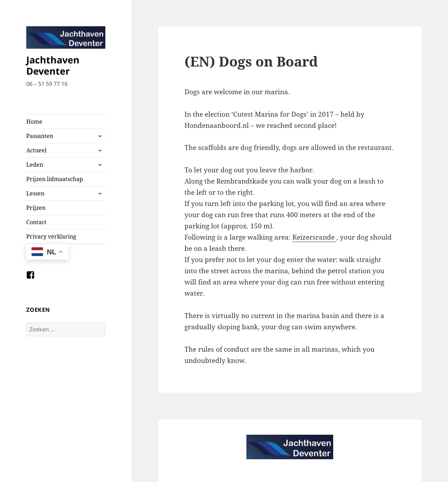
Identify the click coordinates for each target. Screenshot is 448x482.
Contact (36, 222)
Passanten (40, 136)
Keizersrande (314, 237)
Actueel (36, 150)
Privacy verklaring (51, 236)
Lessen (35, 193)
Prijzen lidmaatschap (55, 179)
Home (34, 122)
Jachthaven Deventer (53, 65)
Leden (35, 165)
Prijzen (36, 208)
